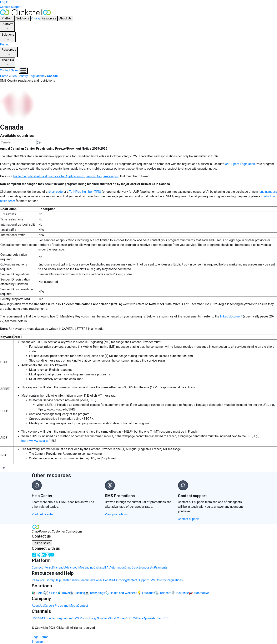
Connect (37, 567)
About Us (8, 63)
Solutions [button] (23, 18)
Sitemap (37, 642)
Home (4, 76)
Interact (48, 567)
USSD (166, 618)
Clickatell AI (101, 567)
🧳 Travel (63, 593)
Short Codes (117, 618)
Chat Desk (132, 567)
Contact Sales (9, 70)
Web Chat (155, 618)
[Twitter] (38, 555)
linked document (231, 316)
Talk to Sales (42, 543)
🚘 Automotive (199, 593)
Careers (49, 606)
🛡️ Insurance (180, 593)
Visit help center (43, 514)
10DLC (130, 618)
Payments (161, 567)
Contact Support (11, 7)
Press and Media (66, 606)
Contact (83, 606)
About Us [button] (65, 18)
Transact (59, 567)
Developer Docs (99, 580)
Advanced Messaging (79, 567)
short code (55, 192)
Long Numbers (99, 618)
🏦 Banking (77, 593)
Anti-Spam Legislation (240, 164)
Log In (4, 2)
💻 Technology (95, 593)
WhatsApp (142, 618)
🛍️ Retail (38, 593)
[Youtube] (52, 555)
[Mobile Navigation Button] (23, 71)
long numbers (268, 192)
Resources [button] (49, 18)
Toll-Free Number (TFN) (85, 192)
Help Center (63, 580)
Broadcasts (146, 567)
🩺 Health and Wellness (121, 593)
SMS (35, 618)
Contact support (189, 519)
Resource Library (43, 580)
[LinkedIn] (43, 555)
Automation (117, 567)
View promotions (116, 514)
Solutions (8, 37)
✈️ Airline (51, 593)
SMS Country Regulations (166, 580)
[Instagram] (48, 555)
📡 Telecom (163, 593)
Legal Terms (40, 637)
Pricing (35, 18)
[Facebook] (34, 555)
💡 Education (146, 593)
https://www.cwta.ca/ (36, 441)
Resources (9, 52)
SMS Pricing (119, 580)
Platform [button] (7, 18)
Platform (7, 27)
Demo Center (79, 580)
